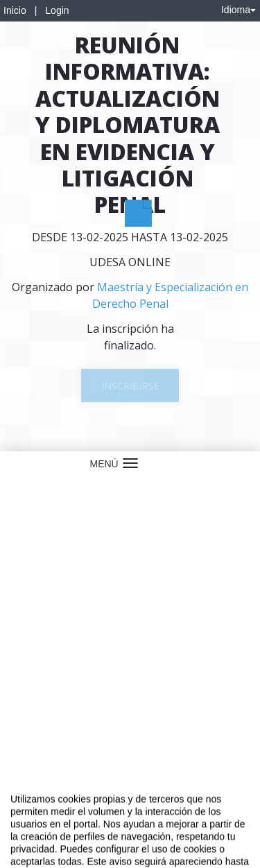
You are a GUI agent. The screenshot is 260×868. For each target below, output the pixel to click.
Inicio (15, 10)
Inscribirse (130, 386)
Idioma (239, 10)
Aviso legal (21, 807)
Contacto (64, 807)
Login (57, 10)
